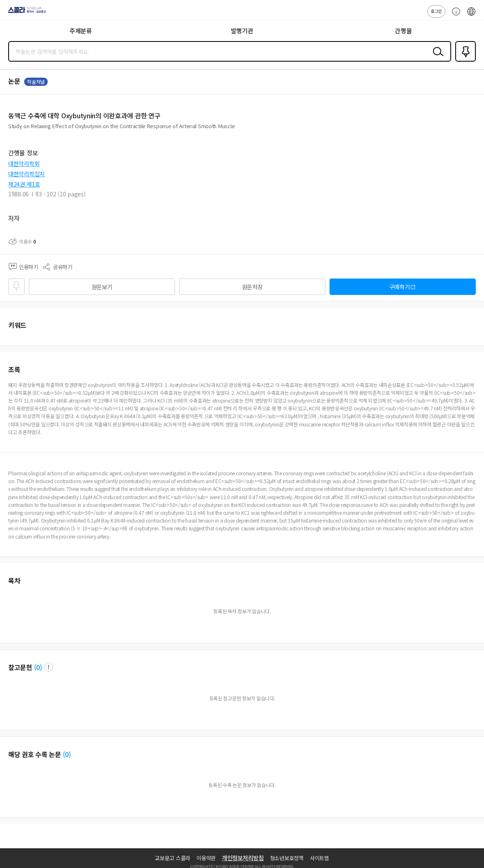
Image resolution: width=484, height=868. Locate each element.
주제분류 (81, 31)
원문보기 (102, 287)
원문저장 (252, 287)
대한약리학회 (24, 163)
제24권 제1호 (24, 184)
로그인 (436, 11)
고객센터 (454, 16)
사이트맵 (319, 858)
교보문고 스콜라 (173, 858)
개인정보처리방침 (243, 858)
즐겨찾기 (464, 61)
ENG (471, 16)
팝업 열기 (48, 667)
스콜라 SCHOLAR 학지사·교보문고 (25, 13)
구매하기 (400, 287)
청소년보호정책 (287, 858)
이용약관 (206, 858)
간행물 (403, 31)
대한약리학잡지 (27, 174)
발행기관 (242, 31)
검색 (436, 58)
